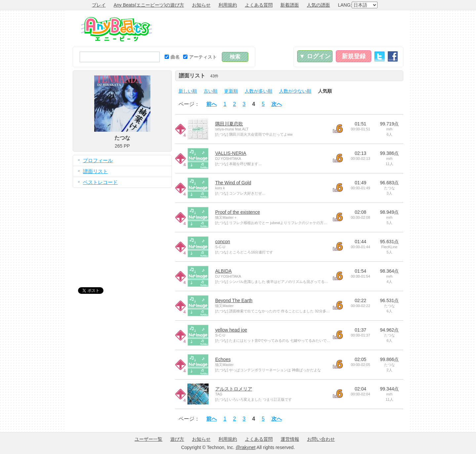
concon (223, 242)
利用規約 (228, 5)
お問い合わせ (321, 439)
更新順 (231, 91)
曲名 (172, 57)
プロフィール (98, 160)
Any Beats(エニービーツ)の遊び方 (149, 5)
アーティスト (200, 57)
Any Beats (117, 29)
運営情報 (290, 439)
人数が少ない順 (295, 91)
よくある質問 (259, 5)
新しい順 (188, 91)
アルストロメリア (234, 389)
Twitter (379, 56)
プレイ (99, 5)
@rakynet (246, 447)
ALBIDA (223, 271)
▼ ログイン (315, 56)
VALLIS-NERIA (231, 153)
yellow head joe (231, 330)
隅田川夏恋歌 (229, 124)
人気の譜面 (318, 5)
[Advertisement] (283, 28)
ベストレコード (100, 182)
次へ (277, 104)
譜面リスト (95, 171)
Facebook (393, 56)
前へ (212, 104)
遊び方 (177, 439)
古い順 (211, 91)
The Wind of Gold (233, 183)
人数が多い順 (258, 91)
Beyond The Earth (234, 300)
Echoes (223, 359)
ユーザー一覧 (148, 439)
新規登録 (354, 56)
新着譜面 (290, 5)
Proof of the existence (238, 212)
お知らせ (201, 5)
